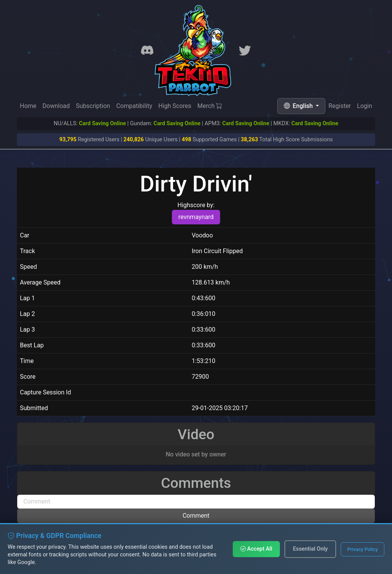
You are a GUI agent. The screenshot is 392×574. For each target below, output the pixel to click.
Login (365, 107)
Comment (196, 516)
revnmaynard (196, 217)
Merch (210, 106)
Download (56, 106)
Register (340, 107)
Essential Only (310, 549)
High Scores (175, 106)
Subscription (93, 106)
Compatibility (134, 106)
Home (28, 106)
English (299, 106)
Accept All (256, 549)
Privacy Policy (363, 549)
